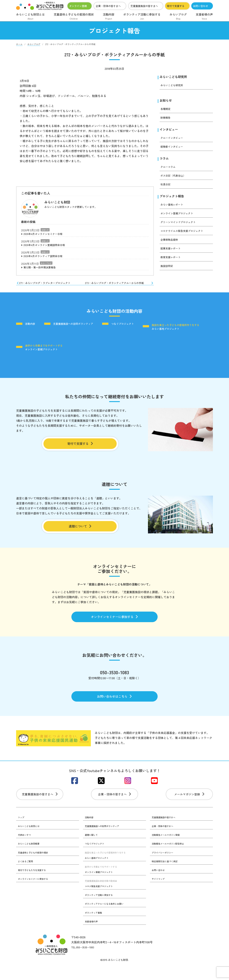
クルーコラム (169, 169)
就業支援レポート (172, 252)
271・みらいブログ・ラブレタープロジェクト (47, 287)
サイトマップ (159, 893)
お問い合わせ (201, 6)
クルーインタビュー (173, 140)
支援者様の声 (204, 17)
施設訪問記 (168, 269)
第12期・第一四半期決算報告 (42, 270)
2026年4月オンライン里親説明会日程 (47, 246)
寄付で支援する (176, 6)
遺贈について (80, 532)
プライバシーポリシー (164, 867)
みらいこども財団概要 (30, 858)
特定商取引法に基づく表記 (167, 876)
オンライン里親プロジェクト (179, 217)
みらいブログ (178, 17)
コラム (165, 161)
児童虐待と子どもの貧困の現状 (74, 17)
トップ (22, 831)
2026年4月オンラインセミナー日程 (46, 234)
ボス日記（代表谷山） (175, 178)
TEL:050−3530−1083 (85, 962)
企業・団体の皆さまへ (108, 6)
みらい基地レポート (173, 208)
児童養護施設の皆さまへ (144, 6)
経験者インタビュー (173, 148)
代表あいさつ (25, 849)
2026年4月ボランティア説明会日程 (46, 258)
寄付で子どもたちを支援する (34, 884)
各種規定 (166, 110)
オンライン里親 (78, 6)
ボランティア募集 (95, 927)
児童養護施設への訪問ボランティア (82, 332)
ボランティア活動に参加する (142, 17)
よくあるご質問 (27, 876)
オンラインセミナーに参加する (115, 625)
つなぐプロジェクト (138, 332)
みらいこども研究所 (176, 77)
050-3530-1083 (115, 681)
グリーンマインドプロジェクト (181, 225)
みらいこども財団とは (30, 17)
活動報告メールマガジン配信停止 (170, 858)
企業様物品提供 (170, 243)
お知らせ (45, 230)
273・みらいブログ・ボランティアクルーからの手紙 (121, 288)
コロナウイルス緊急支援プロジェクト (185, 234)
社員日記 (166, 187)
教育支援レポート (172, 260)
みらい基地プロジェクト (50, 351)
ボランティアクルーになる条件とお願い (107, 918)
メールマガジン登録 (189, 807)
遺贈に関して (92, 849)
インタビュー (170, 131)
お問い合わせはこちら (115, 707)
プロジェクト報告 (174, 199)
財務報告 (166, 119)
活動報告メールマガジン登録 (168, 849)
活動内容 (109, 17)
